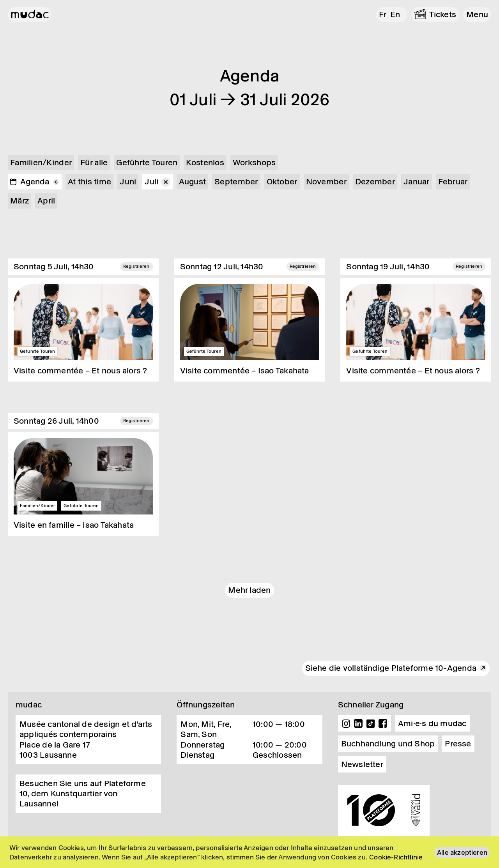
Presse (458, 744)
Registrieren (136, 266)
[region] (249, 852)
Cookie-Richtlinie (396, 857)
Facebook (383, 723)
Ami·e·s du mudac (432, 723)
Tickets (443, 14)
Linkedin (358, 723)
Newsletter (362, 764)
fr (383, 14)
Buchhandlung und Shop (388, 744)
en (395, 14)
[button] (477, 15)
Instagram (346, 723)
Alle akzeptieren (462, 852)
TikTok (371, 723)
